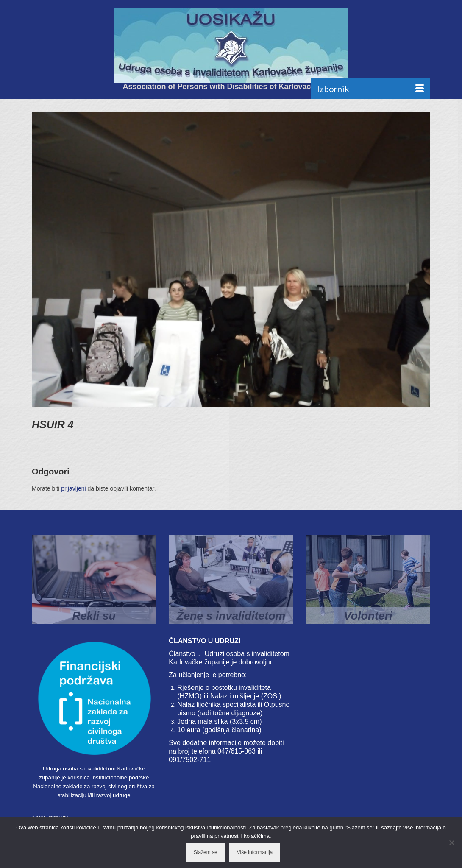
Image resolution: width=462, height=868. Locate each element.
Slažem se (206, 852)
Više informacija (255, 852)
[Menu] (370, 89)
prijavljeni (73, 488)
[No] (451, 843)
